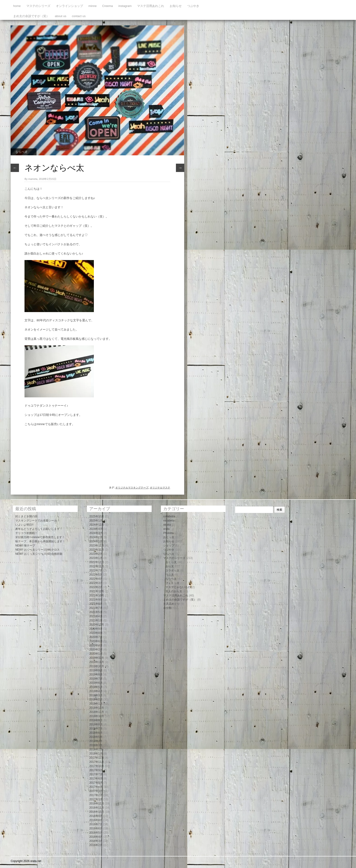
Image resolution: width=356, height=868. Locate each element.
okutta (167, 525)
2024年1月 (96, 541)
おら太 (170, 566)
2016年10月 (97, 812)
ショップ (169, 546)
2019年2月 (96, 699)
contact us (79, 16)
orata (166, 529)
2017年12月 (97, 758)
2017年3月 (96, 791)
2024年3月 (96, 533)
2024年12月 (97, 525)
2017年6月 (96, 779)
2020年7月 (96, 637)
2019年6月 (96, 683)
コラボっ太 (172, 570)
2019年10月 (97, 666)
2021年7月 (96, 608)
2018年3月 (96, 745)
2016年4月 (96, 837)
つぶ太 (170, 575)
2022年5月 (96, 575)
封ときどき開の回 (26, 516)
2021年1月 (96, 620)
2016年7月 (96, 824)
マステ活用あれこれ (151, 6)
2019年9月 (96, 670)
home (17, 6)
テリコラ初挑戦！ (26, 533)
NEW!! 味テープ (25, 546)
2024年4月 (96, 529)
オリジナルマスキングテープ (132, 488)
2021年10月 (97, 595)
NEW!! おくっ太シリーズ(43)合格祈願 (39, 554)
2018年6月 (96, 733)
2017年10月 (97, 766)
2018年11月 (97, 712)
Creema (107, 6)
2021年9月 (96, 600)
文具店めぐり (172, 604)
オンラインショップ (69, 6)
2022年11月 (97, 566)
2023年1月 (96, 558)
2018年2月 (96, 749)
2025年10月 (97, 516)
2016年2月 (96, 845)
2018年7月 (96, 729)
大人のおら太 (174, 591)
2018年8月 (96, 724)
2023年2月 (96, 554)
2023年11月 (97, 550)
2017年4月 (96, 787)
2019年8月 (96, 675)
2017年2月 (96, 795)
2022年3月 (96, 583)
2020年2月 (96, 650)
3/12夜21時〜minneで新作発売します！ (40, 537)
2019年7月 (96, 679)
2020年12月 (97, 625)
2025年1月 (96, 521)
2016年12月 (97, 804)
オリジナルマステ (160, 488)
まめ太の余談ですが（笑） (31, 16)
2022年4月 (96, 579)
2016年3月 (96, 841)
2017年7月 (96, 774)
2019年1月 (96, 704)
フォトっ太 (172, 583)
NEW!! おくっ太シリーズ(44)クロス (37, 550)
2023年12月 (97, 546)
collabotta (169, 516)
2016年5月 (96, 833)
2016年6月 (96, 828)
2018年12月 (97, 708)
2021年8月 (96, 604)
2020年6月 (96, 641)
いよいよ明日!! (24, 525)
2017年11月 (97, 762)
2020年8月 (96, 633)
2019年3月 (96, 695)
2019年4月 (96, 691)
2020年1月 (96, 654)
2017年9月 (96, 770)
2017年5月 (96, 783)
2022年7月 (96, 570)
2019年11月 (97, 662)
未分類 (167, 608)
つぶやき (193, 6)
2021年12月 (97, 591)
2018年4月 (96, 741)
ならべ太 (21, 152)
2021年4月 (96, 616)
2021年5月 (96, 612)
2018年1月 (96, 754)
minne (93, 6)
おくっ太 (169, 537)
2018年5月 (96, 737)
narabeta (169, 521)
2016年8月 (96, 820)
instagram (125, 6)
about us (61, 16)
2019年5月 (96, 687)
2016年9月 (96, 816)
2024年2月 (96, 537)
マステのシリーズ (38, 6)
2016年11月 (97, 808)
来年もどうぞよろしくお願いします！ (39, 529)
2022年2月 (96, 587)
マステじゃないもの (178, 587)
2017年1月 (96, 799)
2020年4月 (96, 645)
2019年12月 (97, 658)
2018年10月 (97, 716)
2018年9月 (96, 720)
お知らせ (176, 6)
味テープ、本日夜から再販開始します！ (40, 541)
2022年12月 (97, 562)
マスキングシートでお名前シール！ (37, 521)
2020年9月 (96, 629)
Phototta (168, 533)
